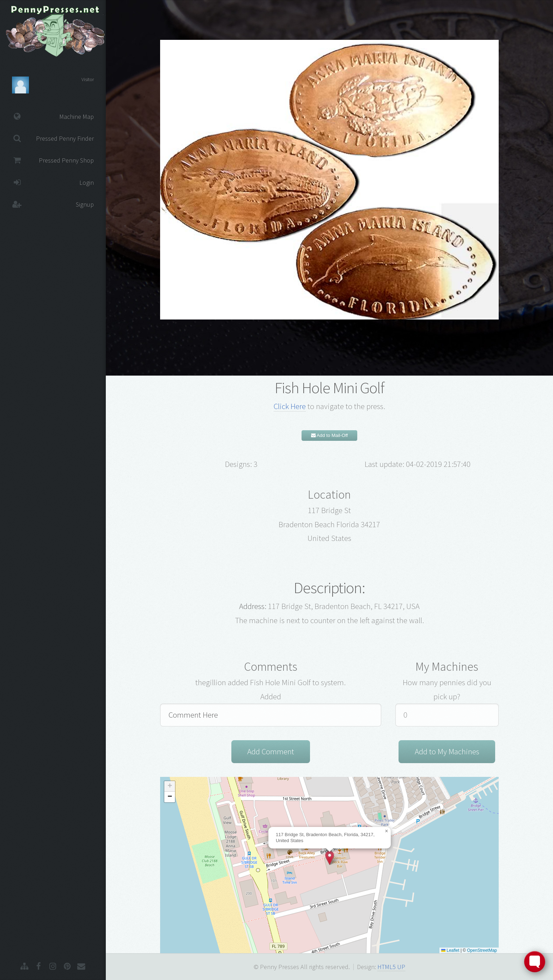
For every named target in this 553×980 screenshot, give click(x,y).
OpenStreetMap (482, 950)
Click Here (290, 406)
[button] (330, 858)
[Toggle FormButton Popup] (535, 962)
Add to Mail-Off (330, 435)
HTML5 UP (391, 967)
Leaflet (450, 950)
